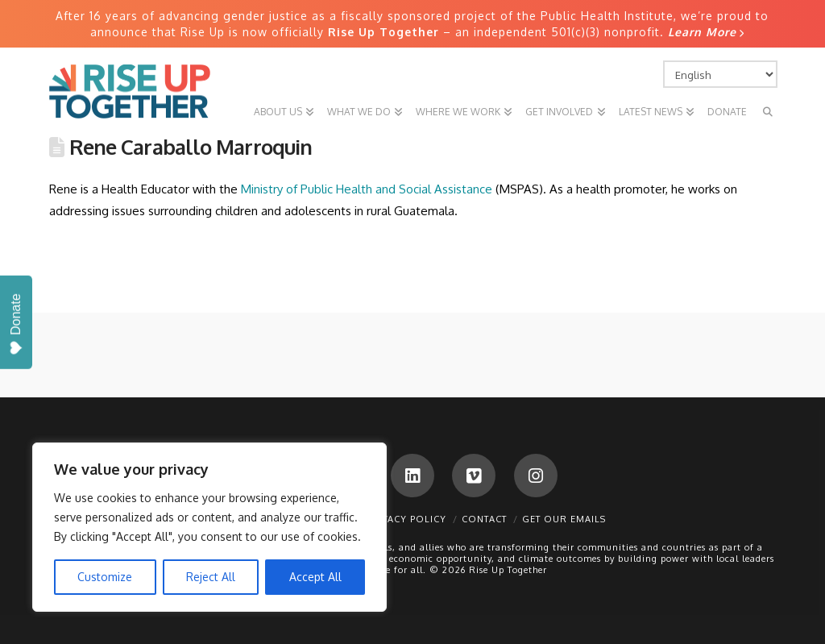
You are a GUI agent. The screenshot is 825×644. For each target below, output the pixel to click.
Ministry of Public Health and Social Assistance (367, 189)
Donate (16, 324)
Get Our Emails (564, 519)
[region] (209, 527)
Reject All (211, 577)
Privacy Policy (406, 519)
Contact (484, 519)
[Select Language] (720, 74)
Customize (105, 577)
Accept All (315, 577)
